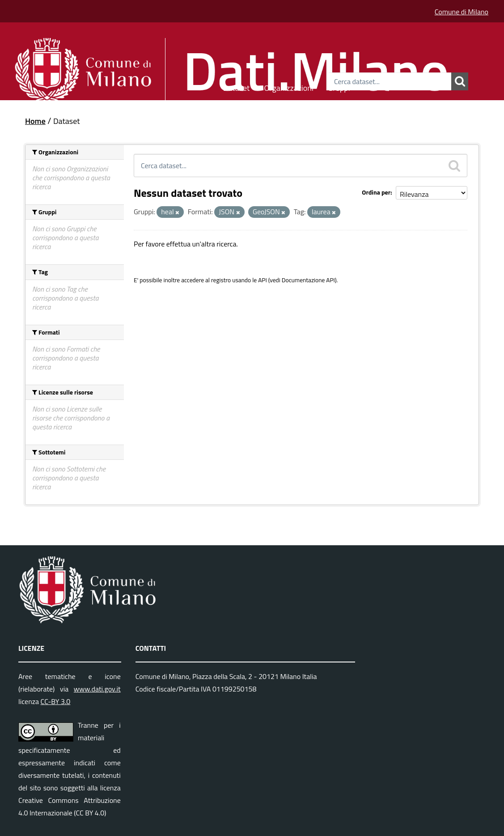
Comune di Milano (462, 12)
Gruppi (339, 87)
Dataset (237, 87)
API (263, 280)
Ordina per (376, 192)
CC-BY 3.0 (56, 701)
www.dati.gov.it (97, 689)
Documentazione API (308, 280)
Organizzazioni (289, 87)
